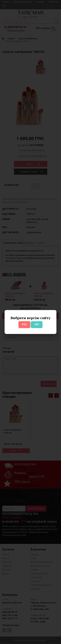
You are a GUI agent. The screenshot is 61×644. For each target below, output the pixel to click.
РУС (24, 324)
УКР (37, 324)
